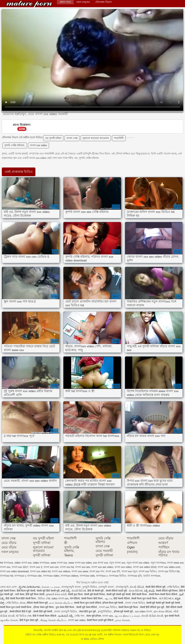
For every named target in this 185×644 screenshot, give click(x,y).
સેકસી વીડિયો (137, 587)
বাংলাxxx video (51, 576)
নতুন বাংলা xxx (117, 563)
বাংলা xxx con (51, 567)
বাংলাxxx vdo (34, 576)
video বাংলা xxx (23, 563)
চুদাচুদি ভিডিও (90, 587)
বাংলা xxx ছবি (113, 571)
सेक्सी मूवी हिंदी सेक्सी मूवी (48, 591)
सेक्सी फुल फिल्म (75, 594)
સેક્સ (22, 603)
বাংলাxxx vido (87, 576)
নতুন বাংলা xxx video (138, 563)
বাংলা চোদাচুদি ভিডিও (66, 611)
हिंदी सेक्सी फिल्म (140, 594)
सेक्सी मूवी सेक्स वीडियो (87, 607)
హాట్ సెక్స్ (65, 591)
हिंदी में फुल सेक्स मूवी (29, 620)
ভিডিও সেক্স (44, 598)
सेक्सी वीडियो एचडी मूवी (117, 591)
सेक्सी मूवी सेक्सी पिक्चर (95, 594)
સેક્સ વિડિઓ (136, 591)
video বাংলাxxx (41, 563)
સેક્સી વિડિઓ (79, 591)
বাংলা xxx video (38, 145)
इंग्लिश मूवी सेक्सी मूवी (124, 611)
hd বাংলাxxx (7, 563)
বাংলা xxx (5, 567)
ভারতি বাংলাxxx (152, 576)
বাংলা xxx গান (97, 571)
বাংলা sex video (77, 620)
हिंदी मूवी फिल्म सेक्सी (35, 594)
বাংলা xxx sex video (102, 567)
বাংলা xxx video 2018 (145, 567)
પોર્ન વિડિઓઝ (166, 598)
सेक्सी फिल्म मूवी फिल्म (129, 607)
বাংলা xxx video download (14, 571)
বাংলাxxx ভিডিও (118, 576)
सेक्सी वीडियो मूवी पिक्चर (167, 591)
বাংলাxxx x (102, 576)
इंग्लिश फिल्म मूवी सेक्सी (113, 603)
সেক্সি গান (80, 616)
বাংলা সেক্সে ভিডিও (135, 603)
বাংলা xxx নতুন (130, 571)
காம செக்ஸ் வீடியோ (61, 603)
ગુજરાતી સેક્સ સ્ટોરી (56, 594)
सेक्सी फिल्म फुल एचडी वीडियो (88, 603)
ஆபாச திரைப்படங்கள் (127, 616)
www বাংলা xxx (59, 563)
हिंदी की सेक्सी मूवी (96, 591)
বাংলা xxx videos (61, 571)
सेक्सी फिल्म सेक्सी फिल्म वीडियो (163, 594)
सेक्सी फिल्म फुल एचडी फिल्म (144, 598)
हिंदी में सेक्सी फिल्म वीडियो (45, 616)
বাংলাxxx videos (69, 576)
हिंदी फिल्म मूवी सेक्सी (26, 591)
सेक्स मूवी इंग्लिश (94, 616)
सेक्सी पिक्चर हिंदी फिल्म (92, 598)
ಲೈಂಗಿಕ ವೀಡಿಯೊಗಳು (29, 587)
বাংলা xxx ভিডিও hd (169, 571)
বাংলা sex (108, 616)
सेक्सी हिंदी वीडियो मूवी (155, 587)
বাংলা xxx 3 (36, 567)
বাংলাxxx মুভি (135, 576)
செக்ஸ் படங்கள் (51, 587)
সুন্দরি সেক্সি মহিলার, (15, 145)
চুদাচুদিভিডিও (105, 611)
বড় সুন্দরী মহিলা (53, 138)
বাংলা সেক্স (72, 138)
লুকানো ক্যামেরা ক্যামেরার (96, 138)
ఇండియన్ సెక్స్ (66, 616)
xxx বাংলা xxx (101, 563)
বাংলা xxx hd (67, 567)
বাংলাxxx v (20, 576)
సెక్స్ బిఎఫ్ (149, 591)
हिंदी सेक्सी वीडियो (122, 598)
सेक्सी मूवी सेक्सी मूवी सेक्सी (119, 594)
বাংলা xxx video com (169, 567)
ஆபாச (108, 598)
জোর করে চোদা (9, 587)
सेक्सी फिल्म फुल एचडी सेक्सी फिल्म (16, 607)
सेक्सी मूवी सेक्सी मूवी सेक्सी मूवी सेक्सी (164, 603)
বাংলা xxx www (80, 571)
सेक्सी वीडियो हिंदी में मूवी (21, 611)
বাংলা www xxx (175, 563)
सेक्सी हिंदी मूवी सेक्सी (43, 611)
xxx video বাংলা (143, 611)
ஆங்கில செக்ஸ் (9, 620)
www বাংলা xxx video (80, 563)
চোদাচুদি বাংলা (106, 587)
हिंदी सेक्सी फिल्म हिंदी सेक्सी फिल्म (21, 598)
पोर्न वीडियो (75, 598)
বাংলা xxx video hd (40, 571)
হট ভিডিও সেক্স (24, 616)
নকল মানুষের (83, 2)
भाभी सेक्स (20, 594)
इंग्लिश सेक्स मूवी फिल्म (44, 607)
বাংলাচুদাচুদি (122, 587)
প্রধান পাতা (65, 2)
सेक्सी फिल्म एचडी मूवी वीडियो (100, 620)
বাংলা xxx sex (83, 567)
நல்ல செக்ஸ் (122, 620)
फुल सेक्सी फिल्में (172, 616)
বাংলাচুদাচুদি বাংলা (71, 587)
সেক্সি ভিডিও (173, 587)
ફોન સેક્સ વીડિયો (163, 611)
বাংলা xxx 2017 (20, 567)
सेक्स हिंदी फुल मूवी (88, 611)
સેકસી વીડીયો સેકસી (152, 616)
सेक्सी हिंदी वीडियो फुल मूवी (152, 607)
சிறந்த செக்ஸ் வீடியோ (54, 620)
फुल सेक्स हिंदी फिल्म (65, 607)
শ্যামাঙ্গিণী (119, 138)
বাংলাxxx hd (7, 576)
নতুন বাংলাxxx (158, 563)
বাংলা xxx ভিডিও (148, 571)
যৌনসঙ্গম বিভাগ (103, 2)
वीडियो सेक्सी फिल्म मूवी (37, 603)
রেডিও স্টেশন (29, 4)
